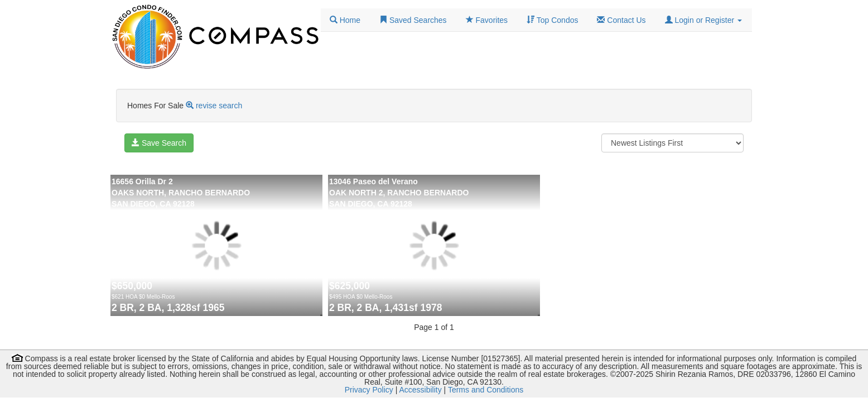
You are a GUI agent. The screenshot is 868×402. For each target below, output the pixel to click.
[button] (703, 20)
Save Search (159, 143)
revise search (219, 106)
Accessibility (420, 390)
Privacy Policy (369, 390)
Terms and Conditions (486, 390)
